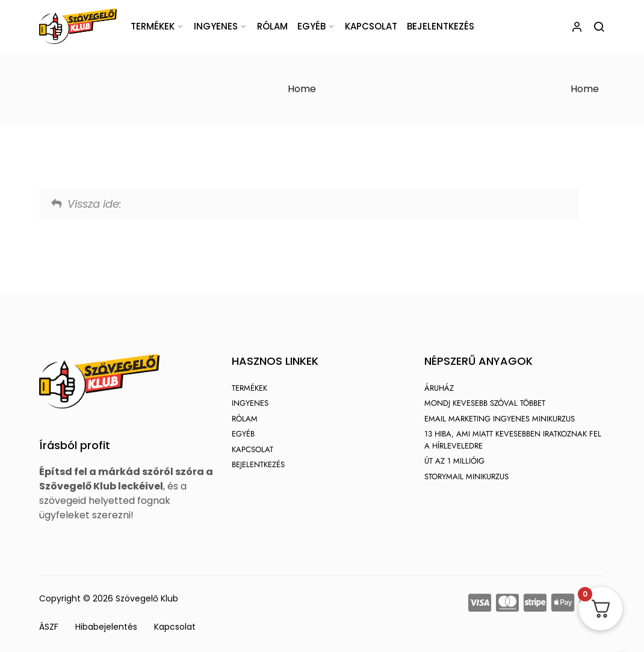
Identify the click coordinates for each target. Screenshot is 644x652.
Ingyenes (216, 26)
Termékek (153, 26)
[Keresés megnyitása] (599, 26)
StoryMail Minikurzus (466, 477)
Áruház (439, 388)
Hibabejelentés (106, 627)
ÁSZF (49, 627)
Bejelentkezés (441, 26)
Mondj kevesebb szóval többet (485, 403)
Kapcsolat (371, 26)
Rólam (272, 26)
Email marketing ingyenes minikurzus (500, 419)
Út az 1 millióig (454, 461)
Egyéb (311, 26)
